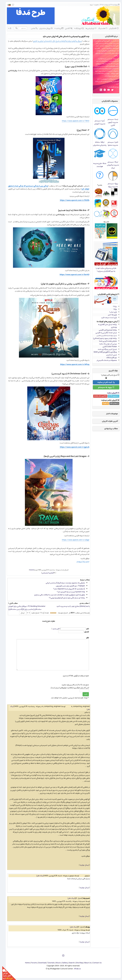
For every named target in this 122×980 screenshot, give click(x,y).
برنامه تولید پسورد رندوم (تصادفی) (103, 338)
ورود (89, 5)
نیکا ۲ (113, 306)
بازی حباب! (111, 312)
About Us (85, 963)
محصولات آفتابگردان (108, 101)
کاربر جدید (54, 629)
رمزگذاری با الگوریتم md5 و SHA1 (103, 352)
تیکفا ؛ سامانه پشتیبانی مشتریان (97, 144)
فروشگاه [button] (77, 28)
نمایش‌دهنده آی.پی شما (106, 341)
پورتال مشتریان (44, 28)
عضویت (94, 5)
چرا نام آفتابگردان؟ (111, 87)
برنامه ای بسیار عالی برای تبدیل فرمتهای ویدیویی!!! (65, 598)
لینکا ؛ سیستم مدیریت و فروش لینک (111, 165)
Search (69, 963)
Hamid (29, 570)
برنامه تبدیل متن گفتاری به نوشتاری (105, 326)
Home (25, 963)
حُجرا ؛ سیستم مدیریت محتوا (111, 144)
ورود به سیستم (104, 387)
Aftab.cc (75, 969)
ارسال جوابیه (82, 865)
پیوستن (102, 79)
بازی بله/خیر (110, 315)
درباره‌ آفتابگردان (109, 36)
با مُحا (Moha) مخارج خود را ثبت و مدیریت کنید (71, 606)
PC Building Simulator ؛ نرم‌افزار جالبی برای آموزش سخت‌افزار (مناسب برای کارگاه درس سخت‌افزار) (25, 608)
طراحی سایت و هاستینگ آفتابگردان (103, 69)
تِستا (98, 71)
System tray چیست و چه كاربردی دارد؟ (69, 592)
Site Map (77, 963)
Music (56, 963)
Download (40, 963)
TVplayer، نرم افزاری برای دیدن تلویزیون (68, 586)
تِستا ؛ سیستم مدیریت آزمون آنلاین (111, 122)
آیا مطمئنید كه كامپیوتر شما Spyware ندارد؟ (67, 589)
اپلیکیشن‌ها (89, 28)
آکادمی (66, 28)
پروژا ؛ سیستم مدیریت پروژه (111, 185)
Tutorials (49, 963)
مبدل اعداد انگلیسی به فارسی (104, 333)
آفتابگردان (112, 28)
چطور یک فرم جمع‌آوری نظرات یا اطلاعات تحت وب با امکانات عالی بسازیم (57, 595)
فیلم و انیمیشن (46, 573)
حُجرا (115, 73)
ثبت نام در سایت (104, 382)
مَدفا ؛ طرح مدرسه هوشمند (97, 165)
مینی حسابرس (109, 355)
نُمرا (94, 71)
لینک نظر (38, 876)
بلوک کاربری (111, 371)
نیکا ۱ (113, 309)
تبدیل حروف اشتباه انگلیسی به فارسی (104, 336)
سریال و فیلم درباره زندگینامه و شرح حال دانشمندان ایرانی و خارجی (55, 41)
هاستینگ (100, 28)
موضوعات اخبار (110, 414)
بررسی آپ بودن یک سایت (106, 344)
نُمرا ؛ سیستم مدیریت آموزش (97, 122)
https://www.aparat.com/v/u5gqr (73, 540)
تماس (32, 28)
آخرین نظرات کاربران (108, 421)
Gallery (63, 963)
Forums (32, 963)
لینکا (111, 73)
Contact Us (95, 963)
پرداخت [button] (57, 28)
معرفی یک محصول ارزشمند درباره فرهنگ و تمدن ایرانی (63, 583)
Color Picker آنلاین (107, 347)
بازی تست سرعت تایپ (107, 317)
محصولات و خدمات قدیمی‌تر (105, 360)
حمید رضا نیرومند (81, 561)
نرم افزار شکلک (109, 358)
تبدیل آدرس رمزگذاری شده (105, 349)
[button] (6, 5)
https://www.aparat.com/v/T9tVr (73, 121)
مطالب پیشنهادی (109, 429)
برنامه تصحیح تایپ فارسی (106, 330)
